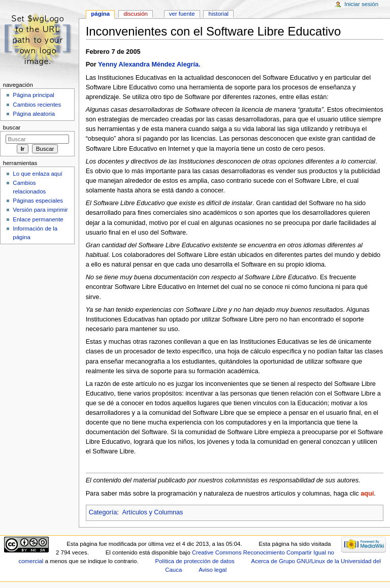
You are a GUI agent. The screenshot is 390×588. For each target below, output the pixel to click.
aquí (367, 494)
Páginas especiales (38, 201)
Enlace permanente (38, 219)
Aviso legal (213, 570)
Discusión (136, 14)
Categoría (103, 512)
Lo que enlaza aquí (37, 174)
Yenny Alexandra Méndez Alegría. (149, 64)
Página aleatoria (34, 114)
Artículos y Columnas (153, 512)
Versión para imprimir (40, 210)
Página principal (34, 95)
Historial (219, 14)
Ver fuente (182, 14)
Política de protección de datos (195, 561)
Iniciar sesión (361, 4)
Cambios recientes (37, 105)
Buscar (12, 127)
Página (100, 14)
